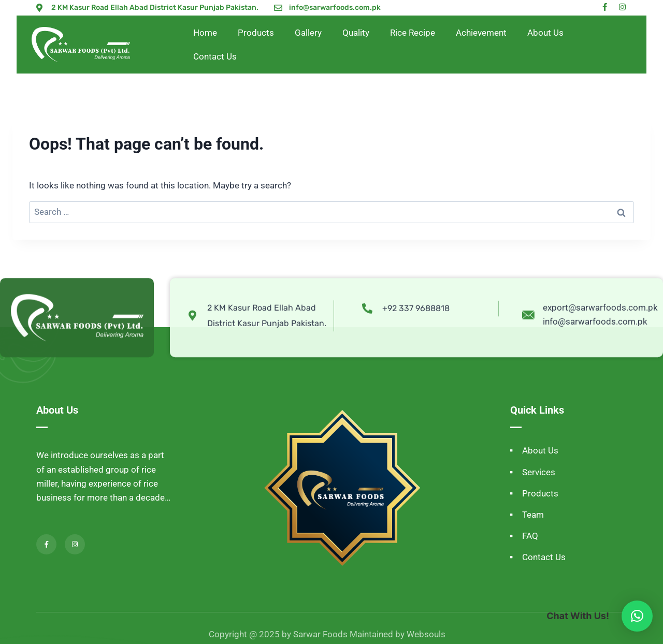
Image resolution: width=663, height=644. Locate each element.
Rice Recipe (413, 33)
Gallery (308, 33)
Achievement (481, 33)
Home (205, 33)
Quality (356, 33)
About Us (545, 33)
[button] (637, 616)
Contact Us (215, 56)
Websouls (426, 634)
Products (256, 33)
